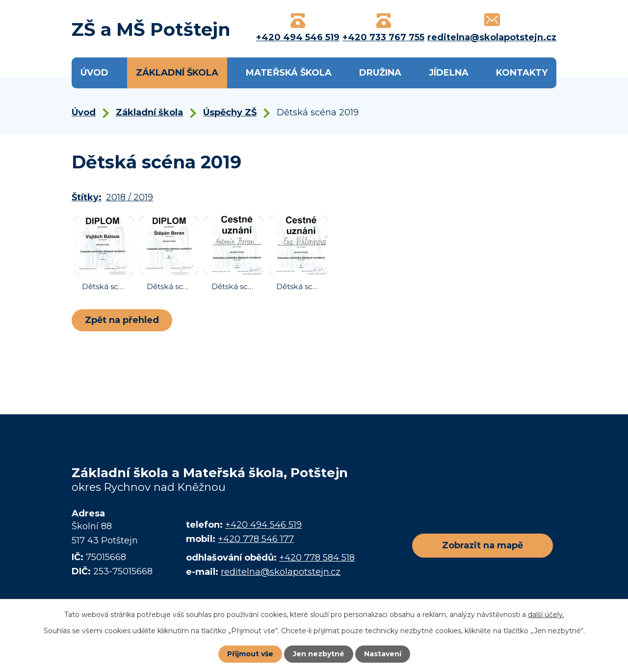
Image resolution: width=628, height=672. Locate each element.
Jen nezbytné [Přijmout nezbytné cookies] (319, 654)
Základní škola (177, 73)
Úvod (94, 73)
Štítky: (87, 197)
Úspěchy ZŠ (230, 112)
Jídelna (449, 73)
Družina (380, 73)
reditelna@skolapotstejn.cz (281, 572)
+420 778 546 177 (256, 539)
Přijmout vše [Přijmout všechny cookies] (250, 654)
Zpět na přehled (122, 320)
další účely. (546, 615)
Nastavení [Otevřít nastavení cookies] (383, 654)
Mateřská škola (289, 73)
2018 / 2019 (130, 197)
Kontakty (522, 73)
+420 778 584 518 (317, 558)
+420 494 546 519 (263, 525)
